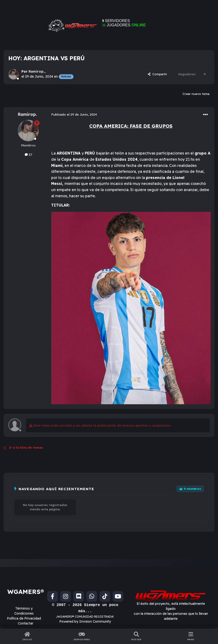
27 (28, 155)
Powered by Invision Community (85, 621)
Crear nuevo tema (196, 94)
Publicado (74, 114)
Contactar (26, 623)
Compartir (157, 74)
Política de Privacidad (24, 618)
